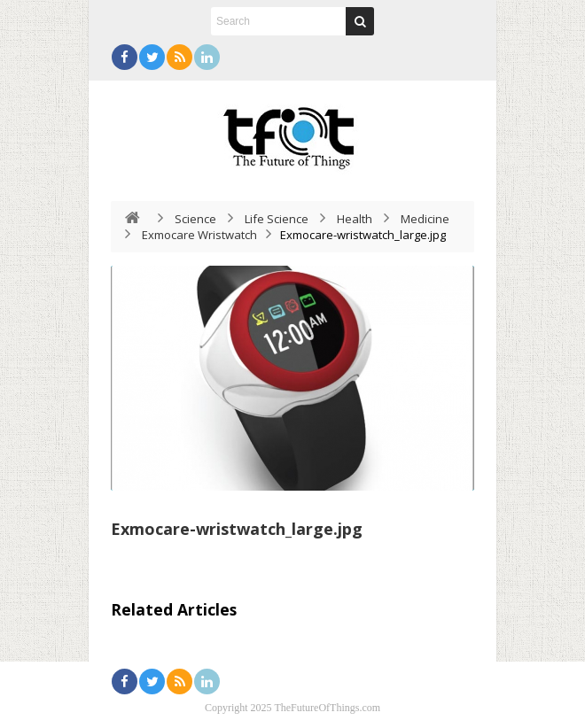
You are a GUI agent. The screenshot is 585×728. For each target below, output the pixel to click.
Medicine (425, 219)
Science (195, 219)
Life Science (277, 219)
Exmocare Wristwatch (199, 235)
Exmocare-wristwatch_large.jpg (237, 529)
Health (355, 219)
